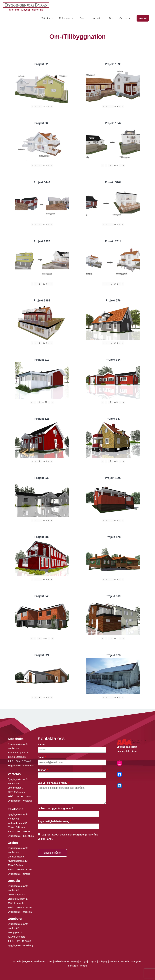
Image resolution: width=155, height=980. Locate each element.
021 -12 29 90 (24, 797)
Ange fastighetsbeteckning (54, 822)
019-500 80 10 (24, 870)
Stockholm (73, 966)
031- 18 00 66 (24, 941)
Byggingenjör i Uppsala (20, 912)
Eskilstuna (117, 962)
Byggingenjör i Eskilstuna (21, 836)
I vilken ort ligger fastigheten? (56, 809)
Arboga (83, 962)
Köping (74, 962)
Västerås (14, 962)
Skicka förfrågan (52, 853)
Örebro (84, 966)
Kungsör (93, 962)
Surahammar (38, 962)
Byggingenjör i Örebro (19, 874)
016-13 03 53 (23, 832)
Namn (42, 745)
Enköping (104, 962)
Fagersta (25, 962)
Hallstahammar (61, 962)
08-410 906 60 (23, 761)
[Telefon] (72, 776)
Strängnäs (139, 962)
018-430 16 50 (24, 908)
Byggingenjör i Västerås (20, 801)
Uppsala (128, 962)
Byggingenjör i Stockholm (21, 766)
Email (42, 757)
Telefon (43, 770)
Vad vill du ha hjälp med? (53, 783)
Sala (49, 962)
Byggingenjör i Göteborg (20, 946)
